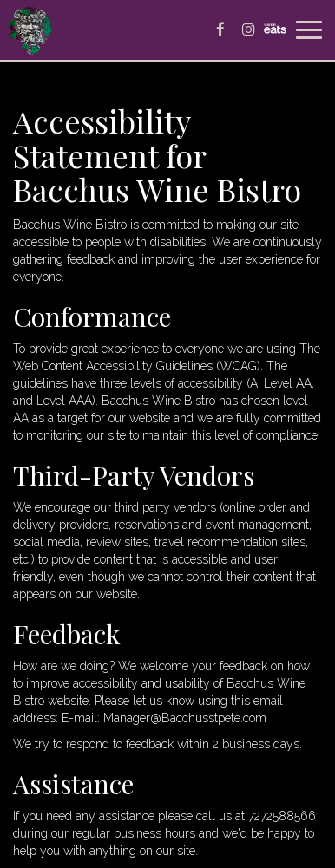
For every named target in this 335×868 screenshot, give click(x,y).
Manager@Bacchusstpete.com (185, 718)
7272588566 (282, 816)
